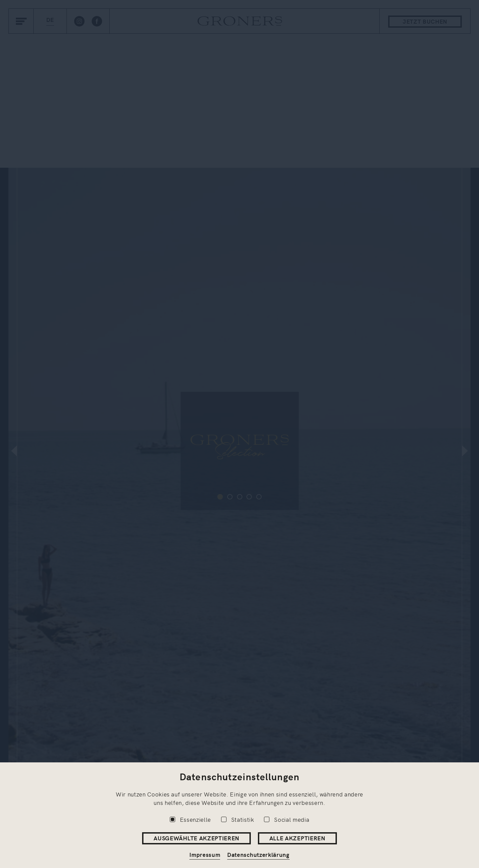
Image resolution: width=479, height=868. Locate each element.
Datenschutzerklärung (258, 855)
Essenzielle (190, 819)
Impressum (205, 855)
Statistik (238, 819)
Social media (287, 819)
